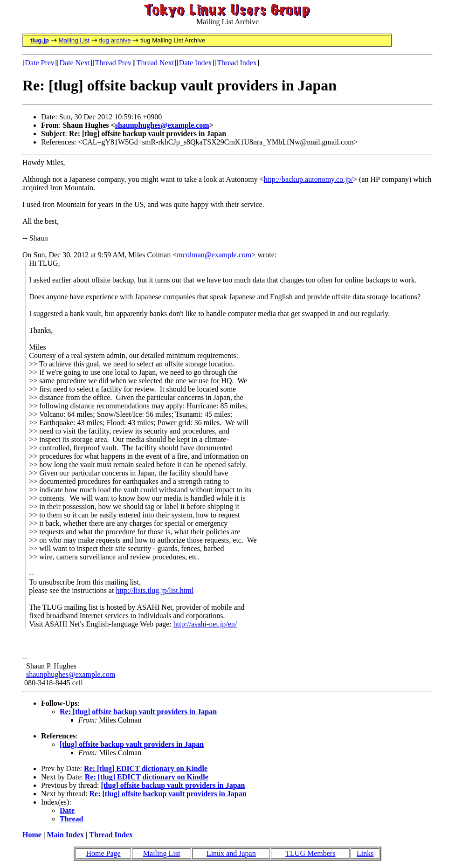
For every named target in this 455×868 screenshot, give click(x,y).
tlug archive (115, 40)
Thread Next (155, 63)
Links (365, 853)
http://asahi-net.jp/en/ (205, 624)
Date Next (75, 63)
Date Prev (40, 63)
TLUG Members (310, 853)
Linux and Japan (231, 853)
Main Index (65, 835)
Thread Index (237, 63)
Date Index (196, 63)
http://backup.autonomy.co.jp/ (308, 179)
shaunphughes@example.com (162, 125)
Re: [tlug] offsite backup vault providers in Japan (138, 712)
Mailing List (74, 40)
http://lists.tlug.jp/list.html (155, 590)
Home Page (103, 853)
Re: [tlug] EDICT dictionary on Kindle (146, 768)
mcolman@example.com (214, 255)
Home (32, 835)
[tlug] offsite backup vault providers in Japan (132, 744)
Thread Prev (113, 63)
